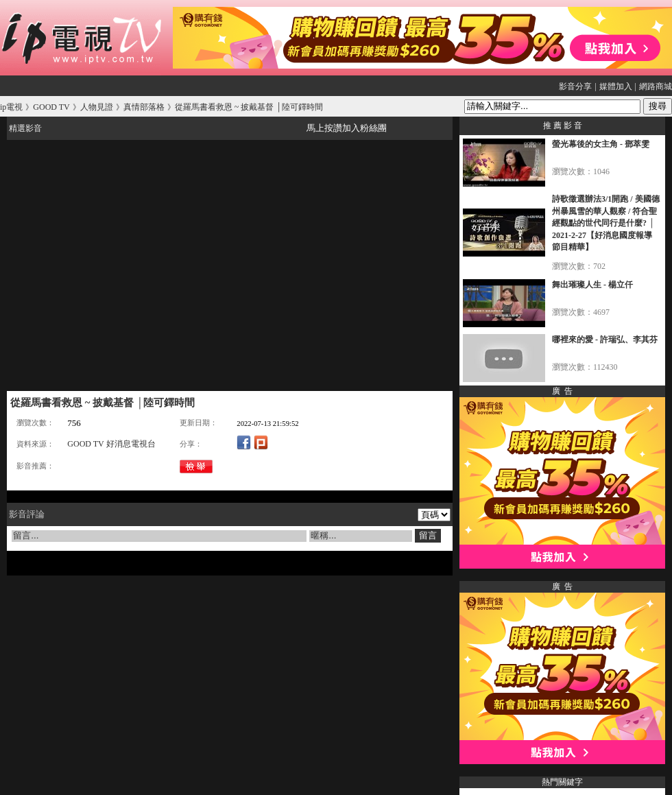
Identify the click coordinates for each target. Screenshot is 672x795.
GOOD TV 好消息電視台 (111, 444)
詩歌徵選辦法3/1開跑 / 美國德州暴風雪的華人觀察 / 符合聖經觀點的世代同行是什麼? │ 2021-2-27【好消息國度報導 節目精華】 (606, 223)
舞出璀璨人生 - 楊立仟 (592, 285)
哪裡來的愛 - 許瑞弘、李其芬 (605, 340)
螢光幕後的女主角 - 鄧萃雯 (601, 144)
